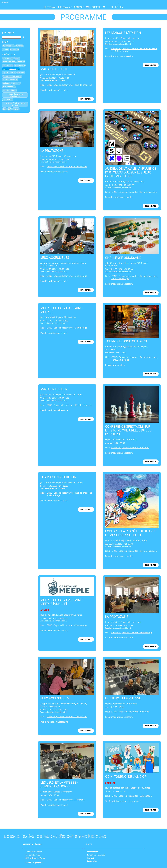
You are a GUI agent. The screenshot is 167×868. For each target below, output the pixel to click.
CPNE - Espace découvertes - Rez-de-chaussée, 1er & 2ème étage (134, 50)
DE (117, 7)
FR (112, 7)
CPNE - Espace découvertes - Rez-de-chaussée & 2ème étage (69, 494)
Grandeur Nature (10, 80)
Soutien (16, 109)
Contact (79, 7)
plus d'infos (86, 99)
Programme (65, 7)
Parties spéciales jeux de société (15, 104)
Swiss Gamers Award (96, 855)
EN (122, 7)
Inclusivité (7, 83)
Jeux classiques (9, 87)
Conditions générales (34, 863)
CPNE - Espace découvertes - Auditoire (130, 448)
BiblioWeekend (9, 62)
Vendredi (19, 46)
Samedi (6, 49)
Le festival (50, 7)
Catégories (8, 54)
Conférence (8, 65)
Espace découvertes (11, 69)
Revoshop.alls (8, 46)
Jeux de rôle (8, 100)
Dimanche (15, 49)
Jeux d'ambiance (10, 90)
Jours (5, 42)
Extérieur (21, 72)
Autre (17, 58)
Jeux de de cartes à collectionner (15, 95)
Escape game (20, 65)
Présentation (93, 852)
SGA (9, 109)
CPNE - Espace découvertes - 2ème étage (132, 796)
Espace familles (9, 72)
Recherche (8, 33)
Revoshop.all (8, 58)
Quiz (4, 109)
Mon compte (93, 7)
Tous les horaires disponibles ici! (53, 80)
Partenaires (92, 861)
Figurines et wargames (12, 76)
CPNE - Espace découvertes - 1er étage (66, 800)
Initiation (16, 83)
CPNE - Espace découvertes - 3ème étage (67, 166)
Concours (21, 62)
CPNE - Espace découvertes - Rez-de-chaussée (69, 85)
